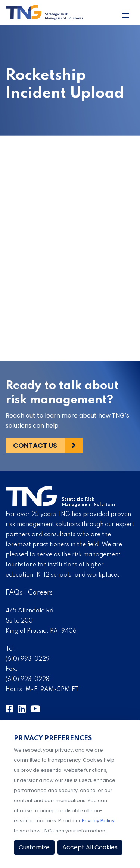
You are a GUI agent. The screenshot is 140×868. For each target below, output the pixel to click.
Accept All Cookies (90, 847)
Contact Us (35, 445)
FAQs (14, 593)
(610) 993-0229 (28, 659)
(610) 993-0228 (27, 679)
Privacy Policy (98, 821)
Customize (34, 847)
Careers (40, 593)
